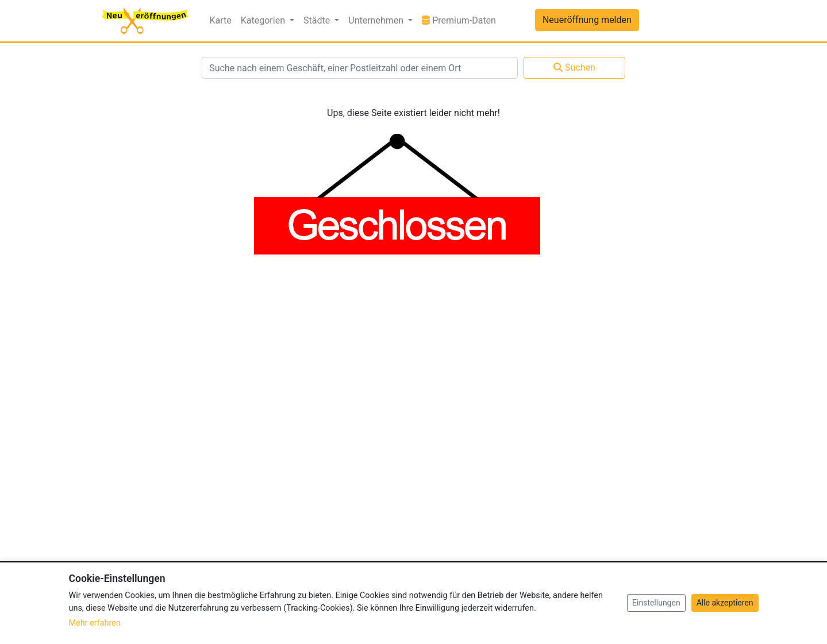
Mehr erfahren (95, 623)
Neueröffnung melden (587, 20)
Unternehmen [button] (377, 20)
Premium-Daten (461, 20)
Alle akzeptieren (725, 603)
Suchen (574, 68)
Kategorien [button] (264, 20)
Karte (221, 20)
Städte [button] (318, 20)
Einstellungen (656, 603)
